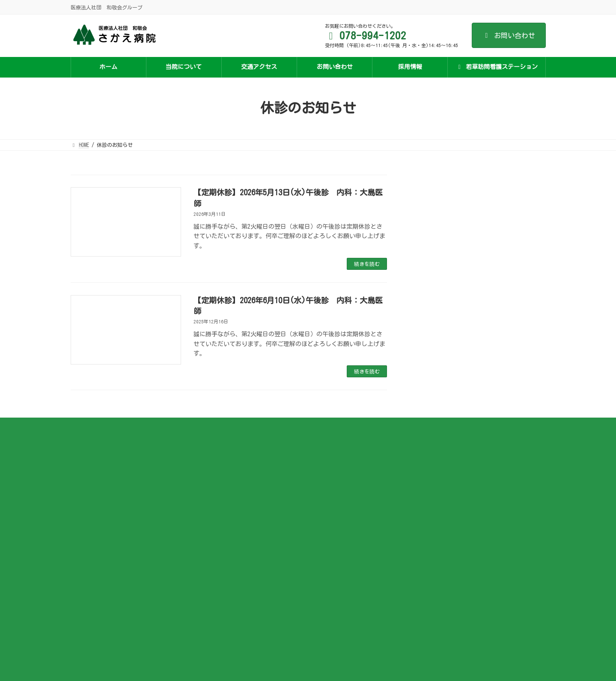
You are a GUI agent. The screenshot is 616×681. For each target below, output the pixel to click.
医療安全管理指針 (259, 535)
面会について (254, 509)
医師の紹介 (251, 471)
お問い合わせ (509, 36)
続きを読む (367, 264)
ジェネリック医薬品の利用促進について (285, 547)
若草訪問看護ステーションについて (442, 458)
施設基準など (254, 458)
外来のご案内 (254, 484)
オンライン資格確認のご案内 (272, 522)
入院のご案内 (254, 496)
